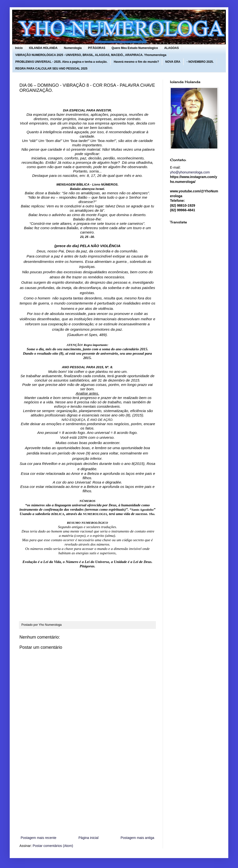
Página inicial (89, 838)
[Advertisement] (87, 795)
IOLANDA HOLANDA (43, 48)
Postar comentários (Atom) (53, 846)
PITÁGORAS (97, 48)
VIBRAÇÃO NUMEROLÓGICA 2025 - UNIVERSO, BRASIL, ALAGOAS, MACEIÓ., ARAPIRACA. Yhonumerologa (91, 55)
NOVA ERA (173, 62)
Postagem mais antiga (137, 838)
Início (19, 48)
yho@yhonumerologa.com (190, 172)
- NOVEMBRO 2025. (200, 62)
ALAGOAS (171, 48)
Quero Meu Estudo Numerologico (135, 48)
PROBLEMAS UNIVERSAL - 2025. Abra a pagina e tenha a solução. (61, 62)
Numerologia (73, 48)
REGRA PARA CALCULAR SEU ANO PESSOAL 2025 (51, 69)
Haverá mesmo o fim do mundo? (136, 62)
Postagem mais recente (38, 838)
